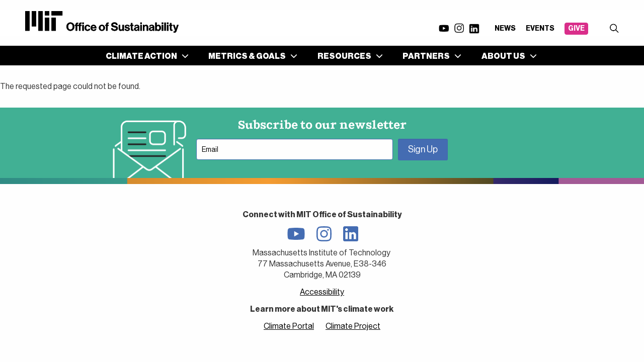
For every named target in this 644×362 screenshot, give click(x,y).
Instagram (459, 28)
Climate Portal (289, 326)
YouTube (444, 28)
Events (540, 28)
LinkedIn (474, 29)
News (505, 28)
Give (576, 28)
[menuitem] (145, 56)
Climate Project (353, 326)
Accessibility (322, 292)
